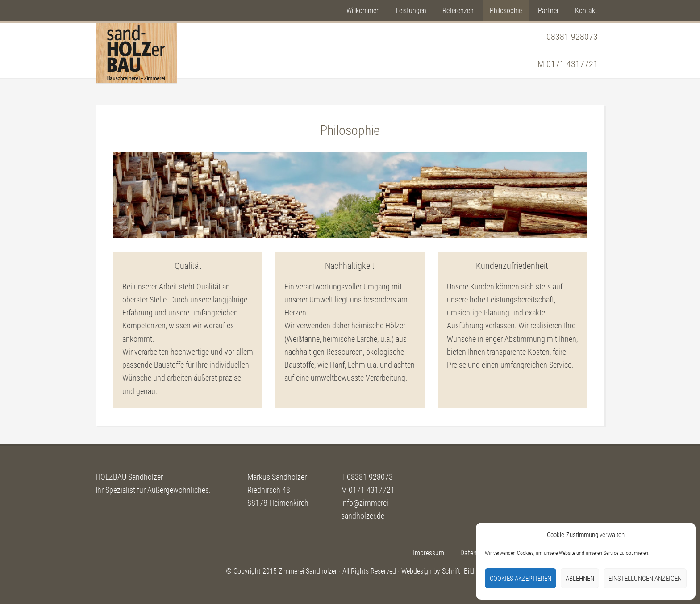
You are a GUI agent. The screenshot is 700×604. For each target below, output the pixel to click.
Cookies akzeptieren (521, 579)
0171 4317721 (572, 64)
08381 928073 (572, 37)
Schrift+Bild (458, 571)
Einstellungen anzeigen (645, 579)
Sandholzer (136, 53)
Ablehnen (580, 579)
